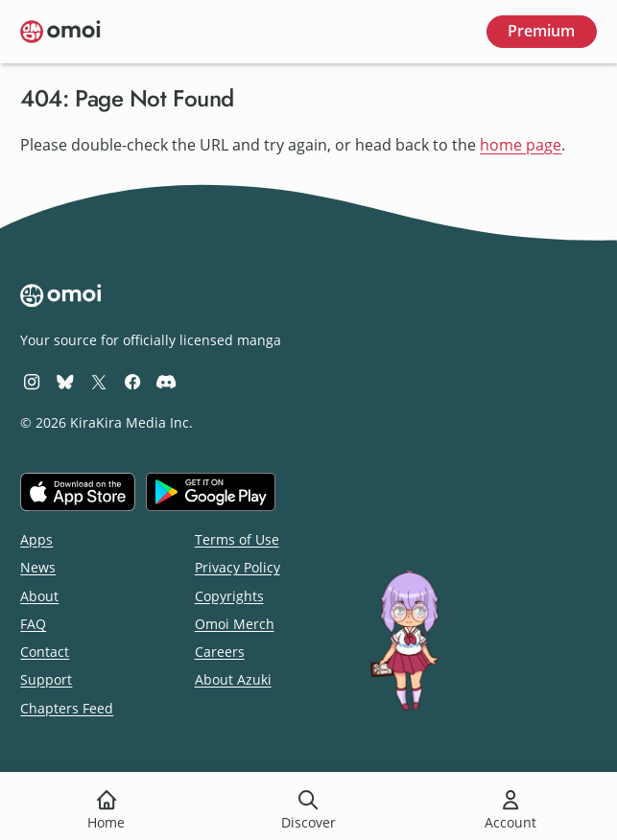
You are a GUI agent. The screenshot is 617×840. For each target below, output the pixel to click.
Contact (45, 652)
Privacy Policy (237, 567)
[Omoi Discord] (166, 381)
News (38, 567)
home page (521, 145)
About (39, 596)
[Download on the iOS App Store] (78, 492)
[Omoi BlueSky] (65, 381)
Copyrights (229, 596)
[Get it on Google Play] (211, 492)
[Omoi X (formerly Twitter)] (99, 381)
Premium (541, 31)
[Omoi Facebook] (132, 381)
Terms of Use (237, 539)
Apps (36, 539)
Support (46, 679)
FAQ (33, 624)
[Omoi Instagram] (32, 381)
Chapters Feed (67, 708)
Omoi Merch (235, 624)
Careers (220, 652)
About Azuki (233, 679)
